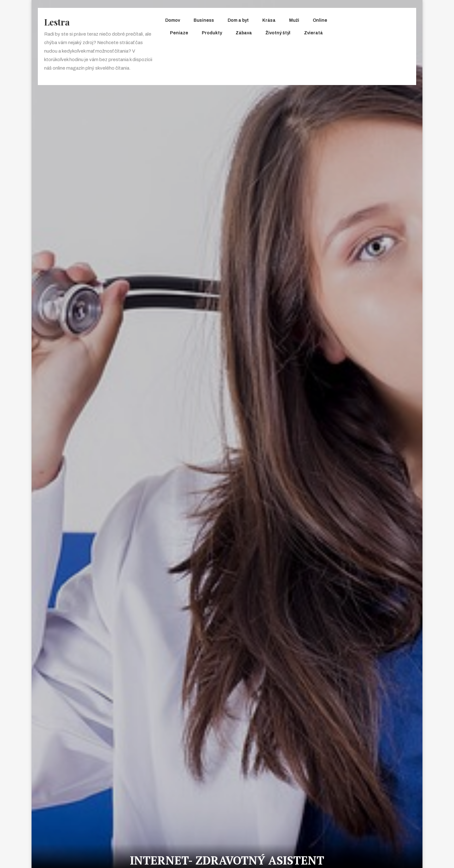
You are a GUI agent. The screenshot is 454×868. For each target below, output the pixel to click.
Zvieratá (313, 33)
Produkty (212, 33)
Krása (269, 20)
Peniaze (179, 33)
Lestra (57, 22)
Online (320, 20)
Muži (294, 20)
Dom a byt (238, 20)
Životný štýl (278, 33)
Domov (173, 20)
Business (204, 20)
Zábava (244, 33)
